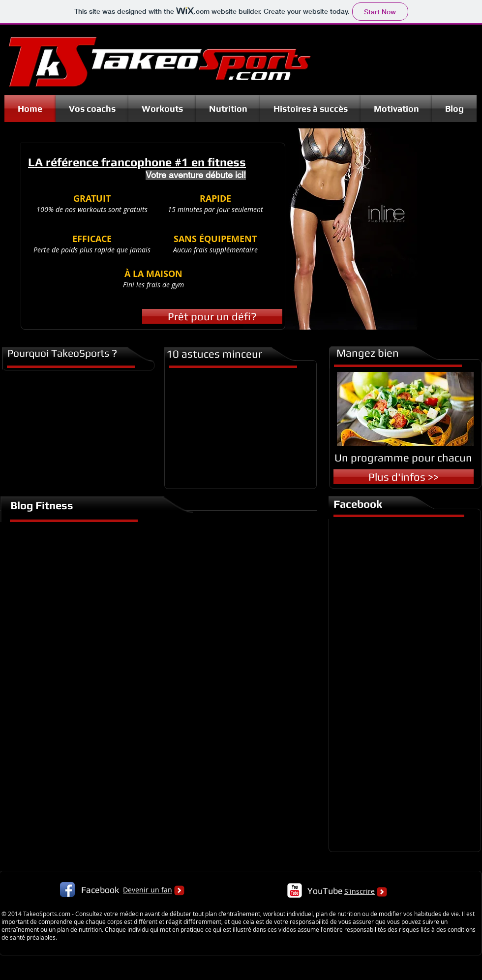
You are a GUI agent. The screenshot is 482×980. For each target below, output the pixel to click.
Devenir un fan (148, 890)
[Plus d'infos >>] (404, 477)
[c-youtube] (295, 890)
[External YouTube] (238, 428)
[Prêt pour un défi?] (212, 316)
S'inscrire (360, 891)
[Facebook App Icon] (67, 889)
